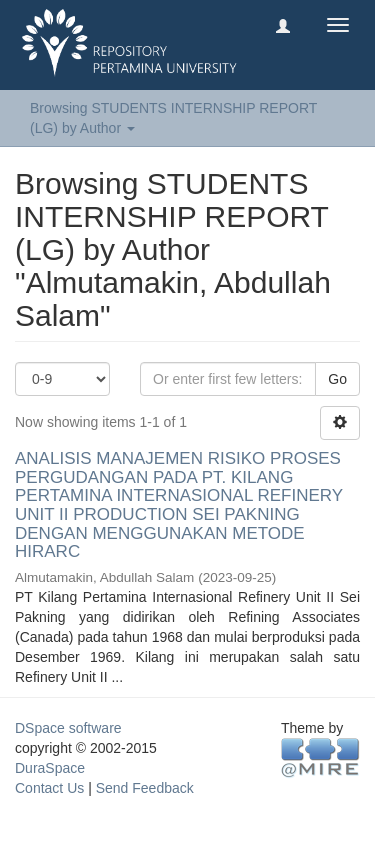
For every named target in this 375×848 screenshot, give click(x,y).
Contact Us (49, 788)
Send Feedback (145, 788)
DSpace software (68, 728)
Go (337, 379)
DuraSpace (50, 768)
